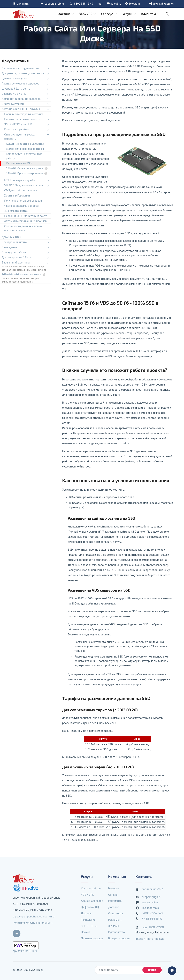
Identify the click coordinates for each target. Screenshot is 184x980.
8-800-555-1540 (152, 913)
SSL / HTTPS (89, 926)
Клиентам (151, 14)
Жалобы (114, 926)
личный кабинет (162, 4)
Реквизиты (115, 901)
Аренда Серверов (92, 901)
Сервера (109, 14)
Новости (114, 888)
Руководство (116, 932)
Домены (86, 913)
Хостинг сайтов (91, 888)
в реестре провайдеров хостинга (34, 917)
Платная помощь (92, 938)
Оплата (113, 895)
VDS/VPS (88, 14)
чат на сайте (150, 902)
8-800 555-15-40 (81, 4)
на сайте (114, 4)
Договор (114, 907)
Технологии (88, 920)
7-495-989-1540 (152, 919)
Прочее (86, 932)
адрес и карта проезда (150, 939)
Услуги (129, 14)
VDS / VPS (87, 895)
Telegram (133, 4)
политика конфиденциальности (33, 923)
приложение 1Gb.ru (25, 951)
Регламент (115, 920)
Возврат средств (119, 938)
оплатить (21, 4)
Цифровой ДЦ (90, 907)
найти (152, 970)
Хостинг (66, 14)
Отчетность (116, 913)
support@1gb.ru (52, 4)
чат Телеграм (150, 908)
